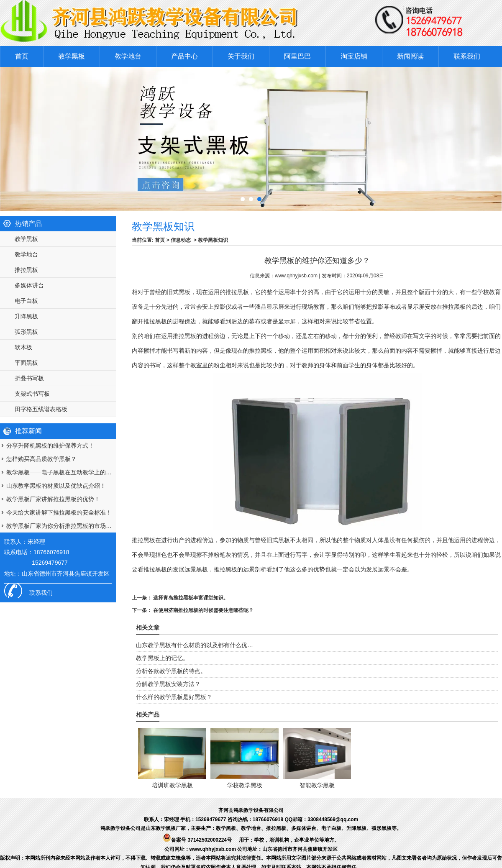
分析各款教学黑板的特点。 (171, 671)
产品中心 (184, 56)
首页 (22, 56)
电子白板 (26, 301)
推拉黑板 (26, 270)
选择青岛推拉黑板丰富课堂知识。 (190, 598)
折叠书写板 (29, 378)
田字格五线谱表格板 (41, 409)
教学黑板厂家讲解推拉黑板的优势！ (53, 499)
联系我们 (467, 56)
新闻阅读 (410, 56)
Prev (6, 137)
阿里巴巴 (297, 56)
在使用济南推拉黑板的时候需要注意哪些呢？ (203, 610)
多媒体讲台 (29, 285)
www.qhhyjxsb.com (296, 276)
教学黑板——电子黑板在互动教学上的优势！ (61, 472)
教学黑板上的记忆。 (162, 658)
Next (487, 137)
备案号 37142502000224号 (197, 840)
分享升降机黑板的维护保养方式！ (50, 446)
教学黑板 (72, 56)
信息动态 (181, 240)
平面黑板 (26, 363)
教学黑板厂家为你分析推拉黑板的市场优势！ (61, 526)
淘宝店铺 (354, 56)
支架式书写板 (32, 394)
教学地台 (128, 56)
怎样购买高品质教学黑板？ (41, 459)
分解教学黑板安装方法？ (168, 684)
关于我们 (241, 56)
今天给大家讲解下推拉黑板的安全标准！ (59, 512)
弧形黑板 (26, 332)
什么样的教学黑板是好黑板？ (174, 697)
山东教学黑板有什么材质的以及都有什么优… (195, 645)
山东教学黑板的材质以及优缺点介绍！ (56, 486)
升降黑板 (26, 316)
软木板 (23, 347)
